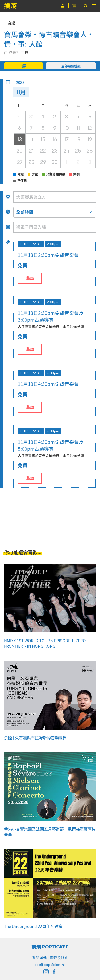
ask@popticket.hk (50, 965)
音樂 (11, 23)
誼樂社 (14, 53)
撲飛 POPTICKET (50, 947)
